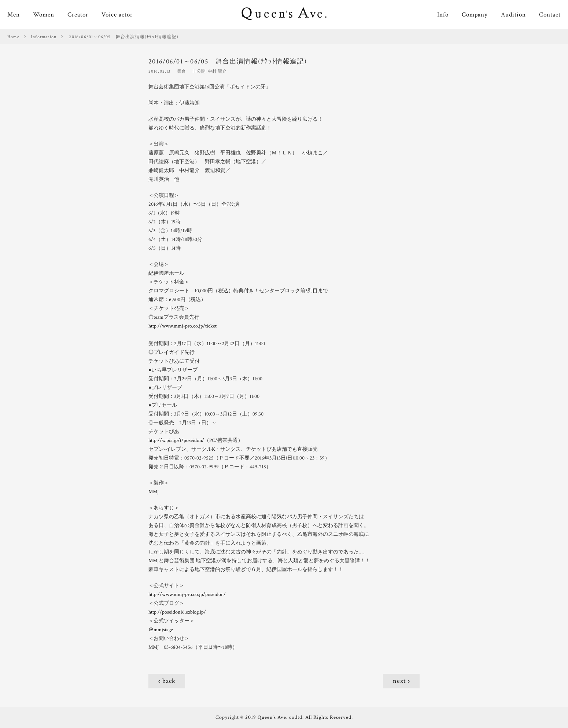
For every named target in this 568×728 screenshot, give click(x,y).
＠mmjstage (161, 630)
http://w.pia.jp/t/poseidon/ (176, 440)
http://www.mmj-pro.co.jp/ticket (182, 326)
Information (44, 37)
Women (44, 15)
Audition (513, 15)
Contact (550, 15)
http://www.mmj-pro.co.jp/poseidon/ (187, 595)
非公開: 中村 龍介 (209, 71)
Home (13, 37)
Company (475, 15)
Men (14, 15)
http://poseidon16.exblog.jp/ (177, 612)
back (169, 681)
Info (443, 15)
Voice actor (117, 15)
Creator (78, 15)
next (399, 681)
